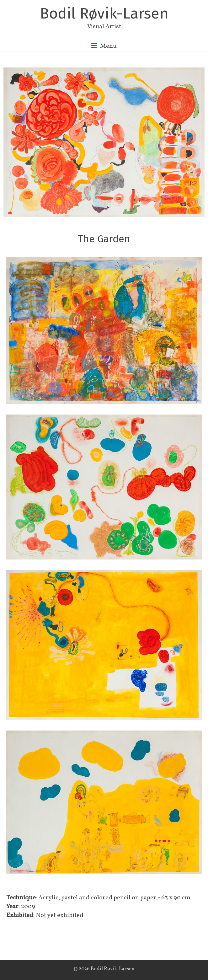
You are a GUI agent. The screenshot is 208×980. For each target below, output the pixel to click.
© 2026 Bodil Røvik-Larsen (104, 969)
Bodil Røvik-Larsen (104, 13)
